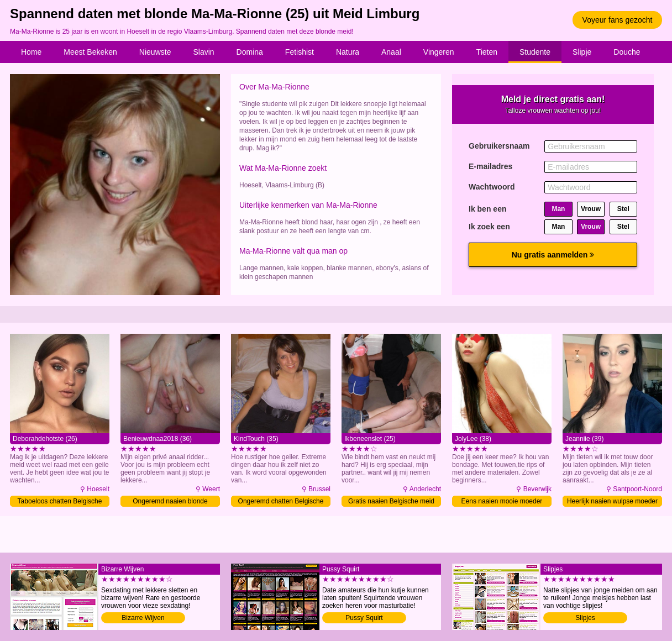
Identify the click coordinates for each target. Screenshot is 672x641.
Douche (627, 52)
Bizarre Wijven (143, 618)
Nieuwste (155, 52)
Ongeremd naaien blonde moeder (170, 502)
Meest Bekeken (90, 52)
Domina (250, 52)
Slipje (582, 52)
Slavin (203, 52)
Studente (535, 52)
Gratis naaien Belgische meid (391, 501)
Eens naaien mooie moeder (502, 501)
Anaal (391, 52)
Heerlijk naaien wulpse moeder (612, 501)
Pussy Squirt (364, 618)
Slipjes (585, 618)
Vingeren (439, 52)
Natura (348, 52)
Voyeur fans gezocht (618, 20)
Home (31, 52)
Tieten (487, 52)
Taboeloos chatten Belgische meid (60, 502)
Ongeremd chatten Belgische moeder (281, 502)
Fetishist (300, 52)
